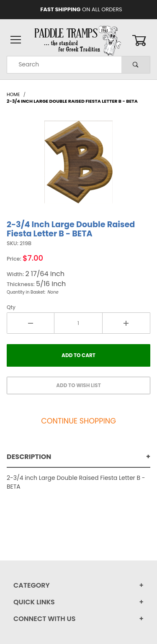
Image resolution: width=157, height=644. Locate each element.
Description (29, 457)
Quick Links (34, 602)
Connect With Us (44, 619)
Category (32, 585)
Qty (11, 307)
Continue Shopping (78, 421)
